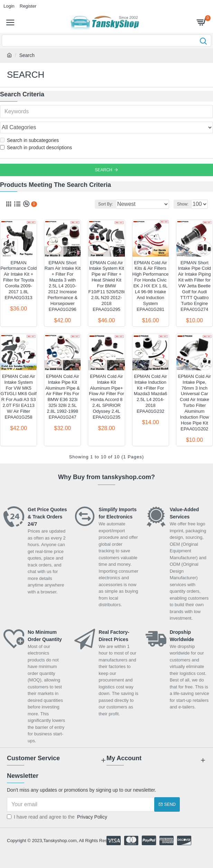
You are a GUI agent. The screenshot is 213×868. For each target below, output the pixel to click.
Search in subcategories (29, 140)
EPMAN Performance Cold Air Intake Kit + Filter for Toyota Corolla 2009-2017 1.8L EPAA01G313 (18, 280)
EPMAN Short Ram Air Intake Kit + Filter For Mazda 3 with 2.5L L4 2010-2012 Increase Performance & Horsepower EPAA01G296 (63, 286)
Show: (183, 204)
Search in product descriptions (36, 147)
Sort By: (106, 204)
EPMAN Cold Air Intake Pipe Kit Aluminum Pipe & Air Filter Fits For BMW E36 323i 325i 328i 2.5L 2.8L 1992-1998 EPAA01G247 (63, 397)
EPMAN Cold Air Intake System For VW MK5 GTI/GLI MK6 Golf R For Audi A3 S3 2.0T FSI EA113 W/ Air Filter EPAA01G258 (19, 397)
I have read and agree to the (58, 817)
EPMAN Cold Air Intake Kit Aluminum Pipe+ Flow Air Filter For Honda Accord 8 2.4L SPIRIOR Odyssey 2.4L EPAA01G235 (106, 397)
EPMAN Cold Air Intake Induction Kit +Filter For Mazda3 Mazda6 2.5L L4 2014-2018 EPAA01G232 (150, 394)
